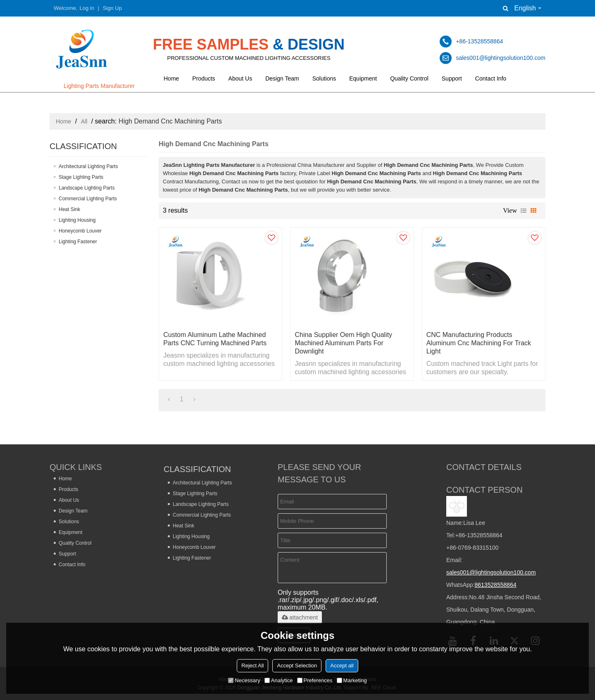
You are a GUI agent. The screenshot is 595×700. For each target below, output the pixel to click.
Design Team (282, 78)
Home (171, 78)
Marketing (352, 680)
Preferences (315, 680)
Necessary (244, 680)
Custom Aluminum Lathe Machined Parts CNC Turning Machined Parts (215, 339)
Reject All (252, 666)
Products (203, 78)
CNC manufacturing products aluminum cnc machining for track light (479, 343)
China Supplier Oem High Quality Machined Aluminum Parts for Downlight (343, 343)
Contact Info (491, 78)
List (524, 211)
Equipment (363, 78)
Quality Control (409, 78)
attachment (300, 617)
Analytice (279, 680)
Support (452, 78)
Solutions (324, 78)
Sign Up (112, 8)
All (84, 121)
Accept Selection (297, 666)
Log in (87, 8)
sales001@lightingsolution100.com (491, 572)
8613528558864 (495, 585)
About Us (240, 78)
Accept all (342, 666)
